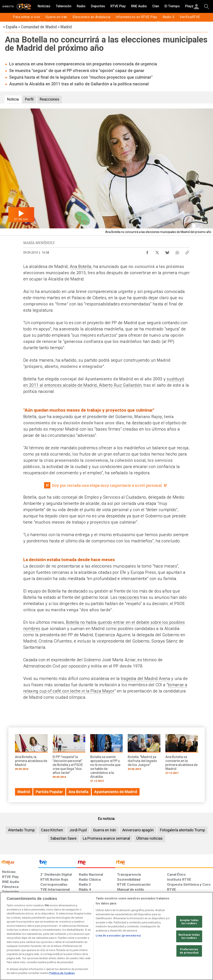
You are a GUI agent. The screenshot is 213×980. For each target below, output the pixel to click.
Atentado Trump (21, 830)
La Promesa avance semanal (106, 838)
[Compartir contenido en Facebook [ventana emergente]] (147, 252)
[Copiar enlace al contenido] (187, 252)
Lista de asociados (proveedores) (118, 936)
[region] (106, 936)
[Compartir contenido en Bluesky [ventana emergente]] (167, 252)
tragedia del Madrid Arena (146, 679)
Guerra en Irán (105, 830)
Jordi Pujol (78, 830)
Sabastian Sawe (63, 838)
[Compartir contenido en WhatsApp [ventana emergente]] (177, 252)
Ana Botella (81, 266)
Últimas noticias (149, 838)
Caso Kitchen (52, 830)
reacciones (129, 597)
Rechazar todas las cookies (189, 936)
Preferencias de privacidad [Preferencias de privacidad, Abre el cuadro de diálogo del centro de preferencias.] (189, 951)
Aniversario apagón (138, 830)
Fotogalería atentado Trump (183, 830)
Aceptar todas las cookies (189, 922)
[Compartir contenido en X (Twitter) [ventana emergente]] (157, 252)
